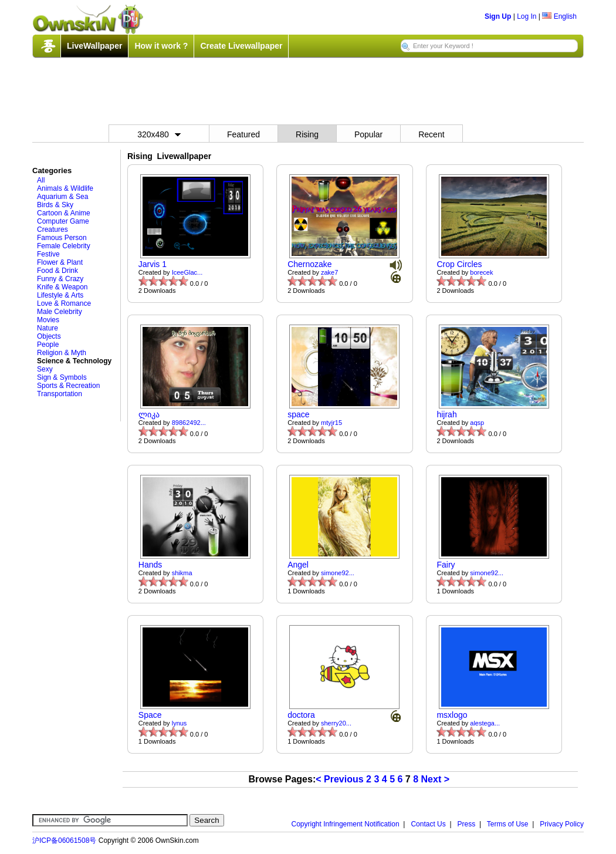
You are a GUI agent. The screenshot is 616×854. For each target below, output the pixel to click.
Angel (298, 565)
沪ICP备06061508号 (64, 841)
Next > (435, 779)
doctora (301, 715)
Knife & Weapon (62, 287)
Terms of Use (508, 824)
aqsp (477, 423)
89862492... (189, 423)
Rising (307, 134)
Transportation (60, 394)
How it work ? (161, 46)
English (559, 16)
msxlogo (452, 715)
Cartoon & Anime (64, 213)
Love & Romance (64, 303)
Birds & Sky (55, 205)
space (298, 414)
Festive (48, 254)
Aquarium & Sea (62, 197)
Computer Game (63, 221)
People (48, 345)
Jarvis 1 (153, 264)
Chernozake (310, 264)
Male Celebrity (60, 312)
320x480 (159, 134)
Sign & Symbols (62, 377)
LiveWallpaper (94, 46)
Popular (368, 134)
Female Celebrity (64, 246)
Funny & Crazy (60, 279)
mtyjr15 (331, 423)
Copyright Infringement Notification (346, 824)
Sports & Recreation (68, 386)
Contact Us (428, 824)
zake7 (329, 272)
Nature (48, 328)
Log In (527, 16)
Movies (48, 320)
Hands (150, 565)
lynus (180, 723)
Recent (431, 134)
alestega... (485, 723)
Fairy (446, 565)
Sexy (45, 369)
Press (467, 824)
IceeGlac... (187, 272)
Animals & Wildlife (65, 188)
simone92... (338, 573)
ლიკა (149, 414)
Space (150, 715)
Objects (49, 336)
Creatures (53, 229)
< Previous (339, 779)
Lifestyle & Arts (60, 295)
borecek (481, 272)
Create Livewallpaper (241, 46)
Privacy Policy (562, 824)
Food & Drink (57, 271)
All (41, 180)
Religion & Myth (62, 353)
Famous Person (62, 238)
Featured (243, 134)
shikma (182, 573)
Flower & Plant (60, 262)
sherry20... (336, 723)
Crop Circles (459, 264)
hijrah (446, 414)
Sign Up (498, 16)
